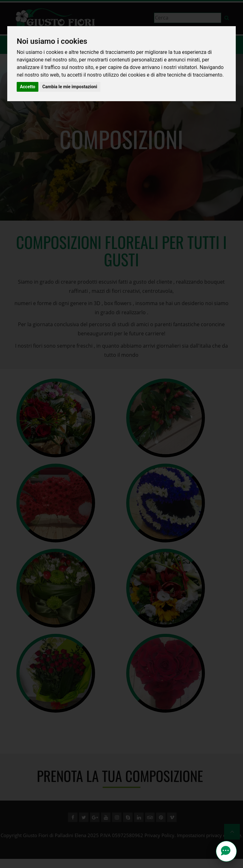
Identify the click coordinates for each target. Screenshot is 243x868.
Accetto (28, 87)
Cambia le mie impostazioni (70, 87)
